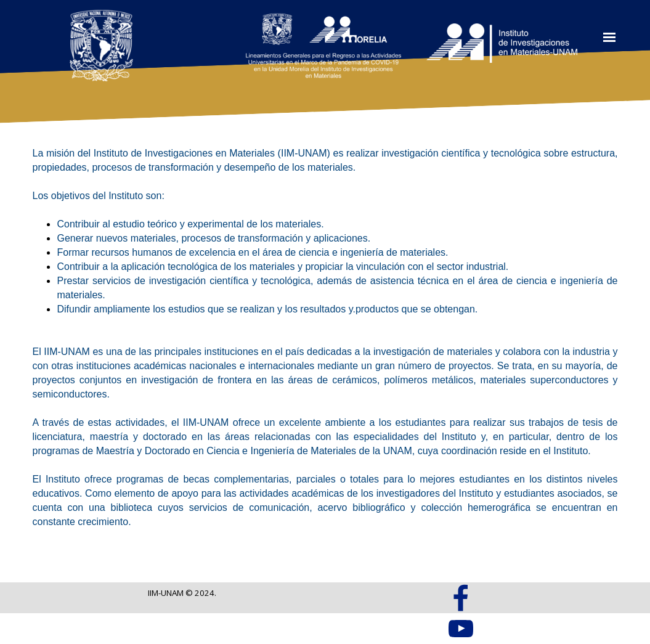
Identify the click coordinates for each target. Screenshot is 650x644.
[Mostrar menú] (609, 37)
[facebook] (461, 598)
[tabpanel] (325, 337)
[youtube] (461, 629)
